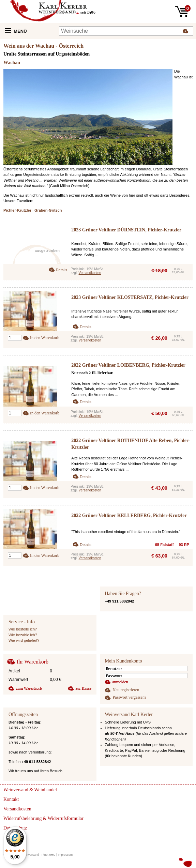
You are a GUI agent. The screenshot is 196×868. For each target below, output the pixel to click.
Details (62, 270)
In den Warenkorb (45, 338)
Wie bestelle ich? (23, 629)
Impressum (65, 855)
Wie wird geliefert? (24, 640)
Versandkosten (90, 273)
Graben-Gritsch (48, 210)
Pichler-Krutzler (17, 210)
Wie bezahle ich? (23, 635)
